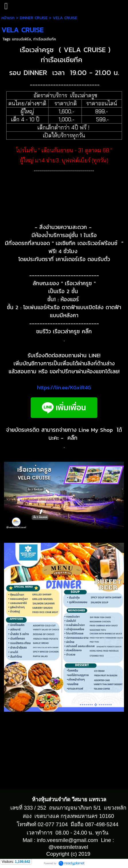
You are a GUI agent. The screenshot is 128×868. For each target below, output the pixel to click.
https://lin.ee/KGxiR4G (64, 387)
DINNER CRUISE (34, 18)
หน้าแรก (8, 18)
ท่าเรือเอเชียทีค (45, 39)
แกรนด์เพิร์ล (22, 39)
